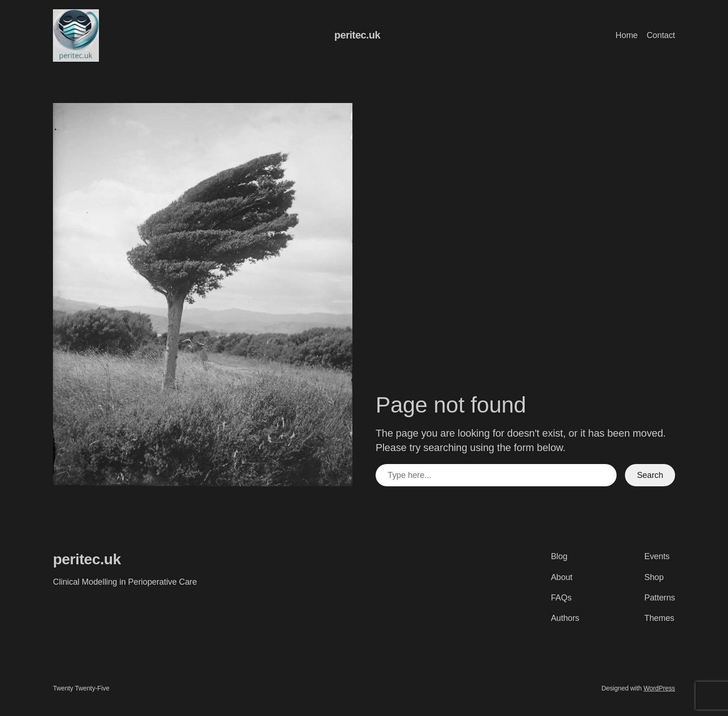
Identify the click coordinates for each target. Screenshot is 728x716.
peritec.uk (357, 35)
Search (650, 475)
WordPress (659, 688)
